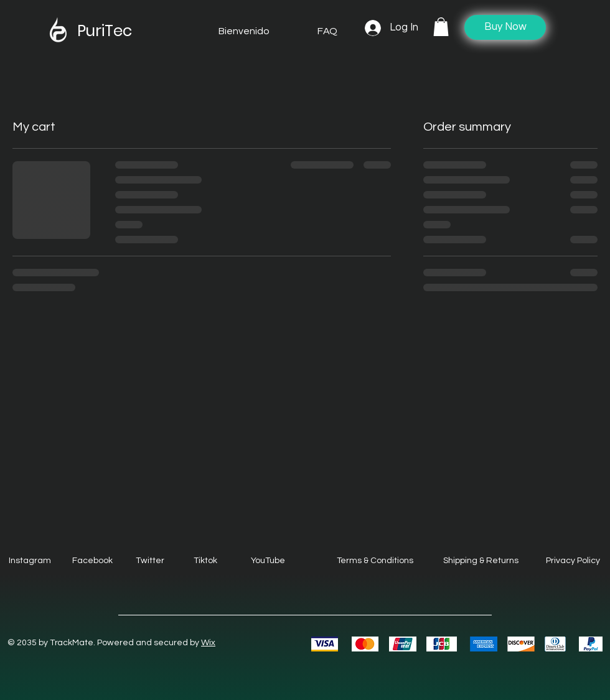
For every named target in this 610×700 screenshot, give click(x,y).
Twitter (150, 561)
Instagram (30, 561)
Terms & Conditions (375, 561)
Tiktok (205, 561)
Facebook (92, 561)
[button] (441, 27)
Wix (208, 643)
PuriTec (105, 31)
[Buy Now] (505, 27)
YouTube (268, 561)
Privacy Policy (573, 561)
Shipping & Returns (481, 561)
